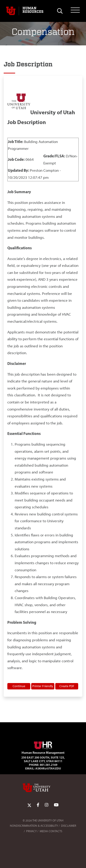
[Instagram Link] (47, 805)
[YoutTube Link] (56, 805)
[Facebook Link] (38, 805)
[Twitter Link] (29, 805)
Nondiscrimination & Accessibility (34, 826)
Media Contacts (51, 831)
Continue (19, 686)
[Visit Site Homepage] (43, 745)
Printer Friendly (43, 686)
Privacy (31, 831)
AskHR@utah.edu (48, 768)
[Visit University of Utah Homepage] (11, 11)
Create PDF (67, 686)
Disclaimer (69, 826)
